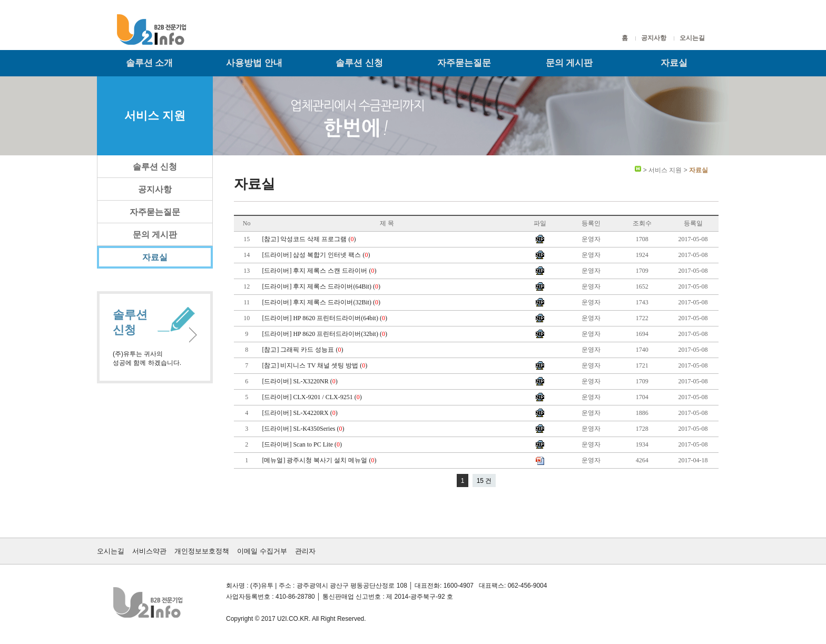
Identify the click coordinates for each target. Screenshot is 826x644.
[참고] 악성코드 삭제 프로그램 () (309, 239)
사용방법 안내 (254, 63)
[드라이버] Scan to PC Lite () (303, 444)
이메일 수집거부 (262, 551)
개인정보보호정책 (202, 551)
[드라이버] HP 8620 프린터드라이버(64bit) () (325, 318)
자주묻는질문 (464, 63)
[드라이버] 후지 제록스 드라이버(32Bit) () (322, 302)
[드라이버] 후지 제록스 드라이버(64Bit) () (322, 286)
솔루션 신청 (359, 63)
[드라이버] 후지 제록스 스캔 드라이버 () (320, 271)
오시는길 (692, 38)
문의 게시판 (569, 63)
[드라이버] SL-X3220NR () (300, 381)
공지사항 (654, 38)
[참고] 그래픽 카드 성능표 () (303, 350)
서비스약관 (149, 551)
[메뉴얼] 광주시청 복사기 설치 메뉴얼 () (320, 460)
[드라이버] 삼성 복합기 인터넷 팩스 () (317, 255)
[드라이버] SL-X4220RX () (300, 413)
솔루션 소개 (150, 63)
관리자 (305, 551)
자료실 (674, 63)
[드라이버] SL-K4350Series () (304, 429)
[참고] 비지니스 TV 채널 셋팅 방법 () (315, 365)
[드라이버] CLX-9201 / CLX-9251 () (312, 397)
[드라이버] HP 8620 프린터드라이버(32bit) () (325, 334)
